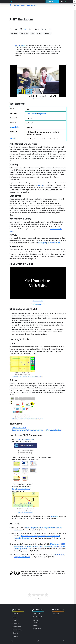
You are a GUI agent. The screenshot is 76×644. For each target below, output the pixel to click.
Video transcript (38, 304)
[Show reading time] (50, 29)
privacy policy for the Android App (49, 243)
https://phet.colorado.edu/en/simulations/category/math (28, 377)
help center (55, 516)
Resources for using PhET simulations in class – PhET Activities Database (37, 430)
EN (45, 29)
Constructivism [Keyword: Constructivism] (24, 33)
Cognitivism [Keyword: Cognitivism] (14, 33)
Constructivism (32, 114)
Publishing (16, 623)
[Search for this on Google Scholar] (25, 29)
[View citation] (16, 29)
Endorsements (17, 630)
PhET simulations (20, 45)
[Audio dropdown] (37, 29)
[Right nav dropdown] (44, 2)
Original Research (36, 621)
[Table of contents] (10, 5)
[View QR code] (21, 29)
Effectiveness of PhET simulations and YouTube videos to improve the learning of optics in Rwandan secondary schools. (40, 546)
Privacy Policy (17, 627)
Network (15, 633)
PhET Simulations (31, 5)
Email (57, 614)
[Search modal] (52, 2)
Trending (36, 625)
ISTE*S (13, 138)
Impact (15, 620)
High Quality (37, 614)
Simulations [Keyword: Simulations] (48, 33)
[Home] (11, 2)
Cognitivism (42, 114)
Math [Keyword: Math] (32, 33)
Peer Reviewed (37, 617)
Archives (15, 614)
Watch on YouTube (38, 99)
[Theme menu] (62, 2)
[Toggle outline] (12, 29)
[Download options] (31, 29)
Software (15, 636)
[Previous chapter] (38, 642)
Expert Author (37, 629)
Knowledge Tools (19, 5)
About (14, 617)
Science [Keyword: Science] (39, 33)
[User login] (66, 2)
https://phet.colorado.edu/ (25, 439)
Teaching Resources (19, 428)
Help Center (39, 185)
